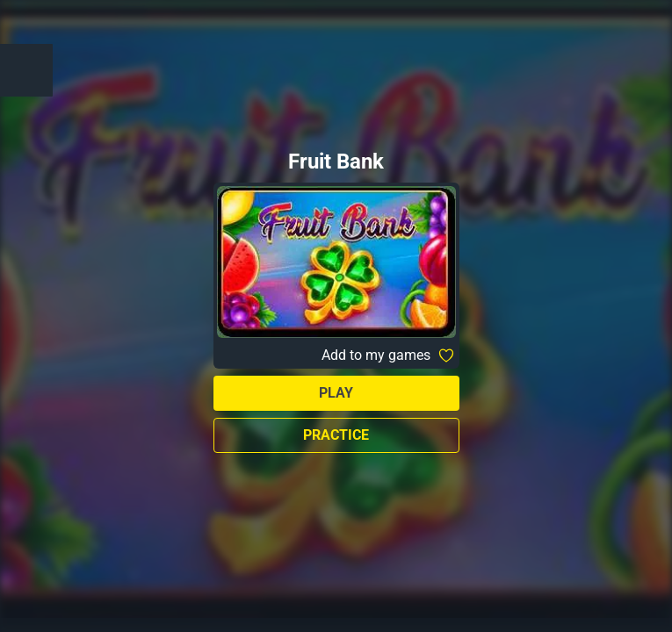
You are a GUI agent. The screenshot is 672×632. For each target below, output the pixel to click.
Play (336, 393)
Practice (336, 435)
